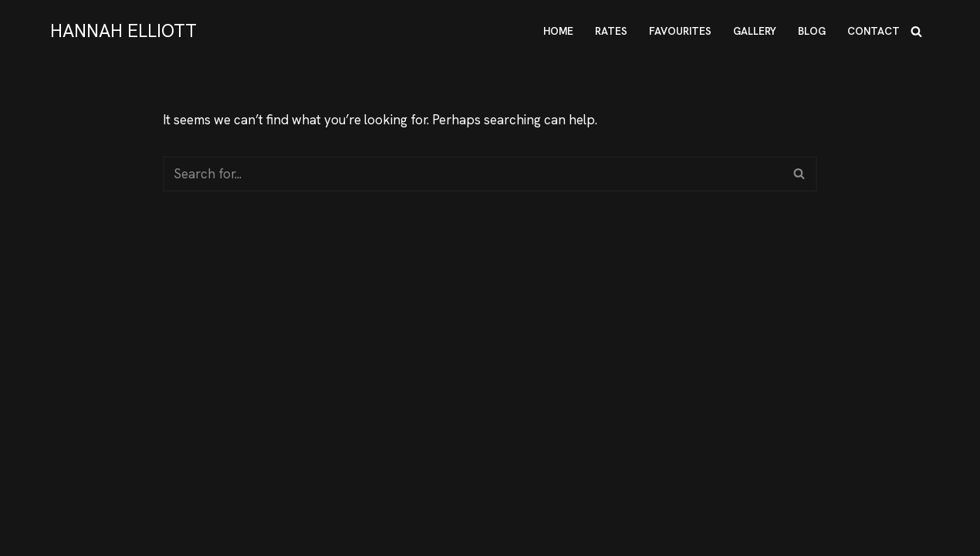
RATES (611, 31)
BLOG (812, 31)
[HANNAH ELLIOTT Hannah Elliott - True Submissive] (123, 31)
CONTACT (874, 31)
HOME (558, 31)
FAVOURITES (680, 31)
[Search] (916, 31)
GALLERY (755, 31)
